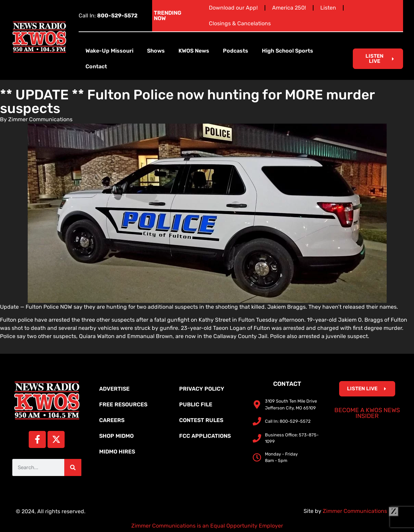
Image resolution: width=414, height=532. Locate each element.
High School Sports (288, 51)
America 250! (289, 8)
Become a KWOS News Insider (367, 413)
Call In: (108, 16)
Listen (328, 8)
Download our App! (233, 8)
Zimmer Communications (361, 511)
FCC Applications (205, 436)
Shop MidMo (116, 436)
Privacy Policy (202, 389)
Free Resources (123, 404)
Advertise (114, 389)
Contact (96, 66)
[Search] (73, 467)
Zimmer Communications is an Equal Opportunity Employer (207, 526)
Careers (112, 420)
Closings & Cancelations (240, 23)
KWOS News (194, 51)
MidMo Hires (117, 452)
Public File (196, 404)
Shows (156, 51)
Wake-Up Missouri (109, 51)
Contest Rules (201, 420)
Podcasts (236, 51)
